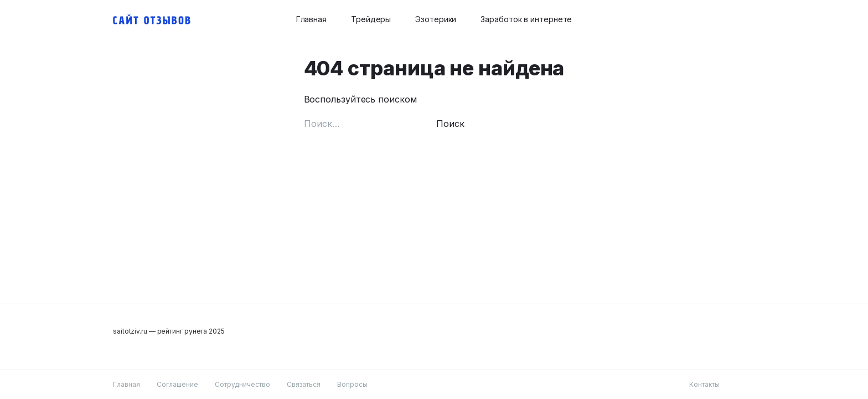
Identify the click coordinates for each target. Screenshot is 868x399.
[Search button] (748, 19)
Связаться (304, 384)
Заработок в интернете (526, 19)
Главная (311, 19)
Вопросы (352, 384)
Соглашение (177, 384)
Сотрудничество (242, 384)
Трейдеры (371, 19)
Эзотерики (436, 19)
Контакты (704, 384)
